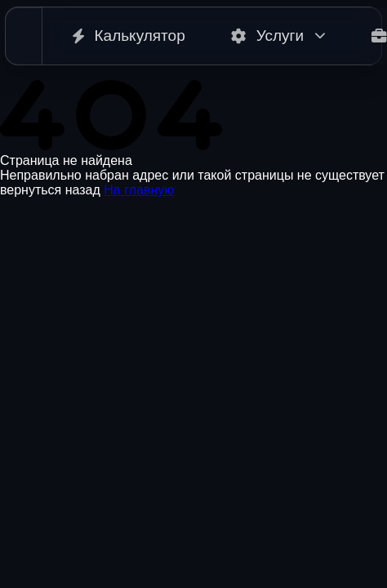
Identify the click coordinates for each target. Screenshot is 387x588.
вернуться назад (50, 190)
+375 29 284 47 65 (55, 521)
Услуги (278, 36)
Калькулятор (129, 36)
